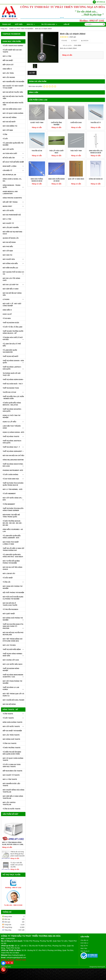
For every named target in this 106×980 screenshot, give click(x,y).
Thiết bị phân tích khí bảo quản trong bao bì (13, 484)
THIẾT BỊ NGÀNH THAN (11, 388)
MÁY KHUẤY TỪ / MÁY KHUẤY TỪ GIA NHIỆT (13, 87)
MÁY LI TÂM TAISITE (10, 779)
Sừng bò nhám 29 (96, 179)
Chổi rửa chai (76, 123)
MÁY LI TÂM (7, 56)
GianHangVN (101, 967)
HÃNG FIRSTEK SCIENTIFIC (12, 198)
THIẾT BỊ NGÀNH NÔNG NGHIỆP (11, 669)
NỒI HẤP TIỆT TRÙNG (13, 202)
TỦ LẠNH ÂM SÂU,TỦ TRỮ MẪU (12, 345)
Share (64, 41)
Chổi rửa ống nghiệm (56, 124)
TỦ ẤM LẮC (13, 582)
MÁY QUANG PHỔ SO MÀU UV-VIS (13, 273)
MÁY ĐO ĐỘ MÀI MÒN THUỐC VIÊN (13, 104)
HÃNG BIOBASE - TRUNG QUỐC (13, 186)
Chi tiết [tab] (32, 73)
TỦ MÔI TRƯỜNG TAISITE (12, 748)
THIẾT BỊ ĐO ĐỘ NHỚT (11, 356)
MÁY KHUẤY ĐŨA (13, 259)
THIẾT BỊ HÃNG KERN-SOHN (13, 380)
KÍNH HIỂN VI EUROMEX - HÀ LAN (13, 530)
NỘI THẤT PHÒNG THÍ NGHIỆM (13, 593)
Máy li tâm (84, 948)
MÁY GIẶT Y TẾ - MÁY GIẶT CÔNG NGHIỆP (12, 305)
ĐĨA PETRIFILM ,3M (9, 175)
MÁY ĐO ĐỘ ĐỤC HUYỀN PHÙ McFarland (13, 634)
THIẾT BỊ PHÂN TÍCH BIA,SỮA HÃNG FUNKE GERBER (13, 509)
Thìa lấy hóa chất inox (56, 152)
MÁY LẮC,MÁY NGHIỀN (11, 227)
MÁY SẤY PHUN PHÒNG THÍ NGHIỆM (12, 682)
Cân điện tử (84, 940)
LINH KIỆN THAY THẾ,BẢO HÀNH (13, 427)
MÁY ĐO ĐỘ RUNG (9, 242)
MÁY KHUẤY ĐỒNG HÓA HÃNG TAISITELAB (14, 791)
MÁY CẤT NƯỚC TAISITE (13, 726)
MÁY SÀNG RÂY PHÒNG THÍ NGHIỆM (13, 587)
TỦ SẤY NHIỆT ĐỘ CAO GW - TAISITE (13, 51)
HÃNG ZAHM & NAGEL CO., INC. (12, 180)
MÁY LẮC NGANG (9, 77)
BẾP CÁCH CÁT (8, 65)
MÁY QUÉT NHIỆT (9, 614)
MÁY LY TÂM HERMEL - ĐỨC (13, 489)
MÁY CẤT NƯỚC (8, 149)
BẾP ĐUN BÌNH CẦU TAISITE (12, 771)
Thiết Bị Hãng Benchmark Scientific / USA (13, 676)
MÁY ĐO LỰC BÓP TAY (13, 285)
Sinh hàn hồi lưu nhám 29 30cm (96, 152)
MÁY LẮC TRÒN (8, 73)
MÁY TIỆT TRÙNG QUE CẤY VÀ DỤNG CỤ (13, 695)
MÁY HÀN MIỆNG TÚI (10, 126)
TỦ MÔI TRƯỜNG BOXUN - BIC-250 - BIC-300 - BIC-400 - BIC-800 (13, 523)
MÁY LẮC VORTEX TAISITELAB (9, 803)
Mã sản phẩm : (68, 45)
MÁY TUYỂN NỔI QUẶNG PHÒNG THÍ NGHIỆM (11, 562)
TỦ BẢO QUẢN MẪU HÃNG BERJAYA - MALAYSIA (12, 404)
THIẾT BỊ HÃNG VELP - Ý (13, 447)
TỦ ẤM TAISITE (13, 714)
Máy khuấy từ (85, 951)
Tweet (74, 41)
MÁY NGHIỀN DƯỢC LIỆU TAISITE (11, 785)
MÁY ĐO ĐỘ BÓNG (9, 704)
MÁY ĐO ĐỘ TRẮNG (10, 117)
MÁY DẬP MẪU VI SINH (11, 289)
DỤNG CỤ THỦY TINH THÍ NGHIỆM (11, 416)
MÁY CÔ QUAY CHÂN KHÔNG (13, 113)
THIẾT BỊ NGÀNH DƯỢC (11, 323)
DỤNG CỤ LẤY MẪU (13, 422)
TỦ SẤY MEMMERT (9, 494)
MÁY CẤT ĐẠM (8, 130)
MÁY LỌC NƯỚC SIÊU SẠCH (13, 664)
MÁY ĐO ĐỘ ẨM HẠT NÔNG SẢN (12, 294)
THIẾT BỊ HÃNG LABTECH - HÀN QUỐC (13, 368)
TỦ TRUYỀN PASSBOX (10, 609)
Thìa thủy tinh (76, 151)
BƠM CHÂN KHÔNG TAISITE (13, 722)
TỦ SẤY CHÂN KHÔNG (13, 475)
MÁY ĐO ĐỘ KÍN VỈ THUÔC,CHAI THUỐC (10, 604)
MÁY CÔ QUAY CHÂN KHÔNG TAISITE (13, 759)
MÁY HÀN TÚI (7, 255)
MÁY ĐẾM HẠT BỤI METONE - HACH (13, 233)
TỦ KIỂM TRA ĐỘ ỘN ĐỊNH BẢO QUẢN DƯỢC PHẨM (12, 753)
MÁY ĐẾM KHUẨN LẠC (10, 268)
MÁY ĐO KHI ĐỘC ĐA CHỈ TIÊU (13, 456)
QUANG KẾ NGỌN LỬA (11, 238)
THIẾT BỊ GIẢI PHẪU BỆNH (13, 649)
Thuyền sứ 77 (96, 123)
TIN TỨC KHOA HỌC (47, 24)
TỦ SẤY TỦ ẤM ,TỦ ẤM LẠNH (12, 327)
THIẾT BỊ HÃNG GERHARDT (13, 451)
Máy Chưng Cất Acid (11, 660)
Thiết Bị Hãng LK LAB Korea (13, 688)
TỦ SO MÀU (7, 318)
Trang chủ (6, 24)
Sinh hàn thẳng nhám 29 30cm (37, 180)
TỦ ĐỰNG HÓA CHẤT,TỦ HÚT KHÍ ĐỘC (13, 338)
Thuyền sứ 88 (37, 151)
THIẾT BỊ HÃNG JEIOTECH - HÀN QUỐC (12, 442)
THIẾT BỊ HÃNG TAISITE (13, 436)
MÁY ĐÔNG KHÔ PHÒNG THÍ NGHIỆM (13, 619)
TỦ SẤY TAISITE (13, 718)
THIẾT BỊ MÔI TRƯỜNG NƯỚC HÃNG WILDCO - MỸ (13, 332)
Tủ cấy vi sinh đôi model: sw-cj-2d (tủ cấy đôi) (17, 865)
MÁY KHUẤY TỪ (8, 223)
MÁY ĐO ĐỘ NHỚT (9, 122)
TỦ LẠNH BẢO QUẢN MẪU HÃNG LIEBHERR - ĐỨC (12, 537)
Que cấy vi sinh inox (76, 179)
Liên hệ (62, 24)
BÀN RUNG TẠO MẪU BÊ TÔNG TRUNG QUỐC (11, 516)
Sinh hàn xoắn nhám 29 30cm (56, 180)
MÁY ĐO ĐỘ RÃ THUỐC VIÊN (13, 92)
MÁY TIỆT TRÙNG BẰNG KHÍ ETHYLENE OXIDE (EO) (12, 640)
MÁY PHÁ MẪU (8, 247)
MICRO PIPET (13, 206)
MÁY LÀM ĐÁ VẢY (9, 574)
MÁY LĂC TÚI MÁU (9, 645)
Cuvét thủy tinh (37, 123)
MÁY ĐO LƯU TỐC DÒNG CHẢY (11, 279)
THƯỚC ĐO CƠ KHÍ (13, 392)
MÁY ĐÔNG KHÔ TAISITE (11, 739)
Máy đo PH (84, 946)
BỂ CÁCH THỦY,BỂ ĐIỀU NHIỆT (13, 162)
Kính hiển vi (84, 943)
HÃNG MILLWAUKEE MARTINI (13, 460)
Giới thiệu (19, 24)
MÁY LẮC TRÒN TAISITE (11, 735)
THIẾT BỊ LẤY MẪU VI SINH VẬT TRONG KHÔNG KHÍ (14, 549)
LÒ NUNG (13, 299)
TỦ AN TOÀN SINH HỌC (13, 479)
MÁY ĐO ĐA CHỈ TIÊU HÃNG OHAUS (12, 568)
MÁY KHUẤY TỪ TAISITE (11, 775)
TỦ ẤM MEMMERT (9, 504)
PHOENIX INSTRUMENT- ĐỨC (13, 470)
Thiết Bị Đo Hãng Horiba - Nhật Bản (13, 655)
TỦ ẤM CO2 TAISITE (10, 743)
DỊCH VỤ (31, 24)
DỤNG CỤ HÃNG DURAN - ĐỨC (13, 432)
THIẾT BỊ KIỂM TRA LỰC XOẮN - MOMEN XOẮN (13, 398)
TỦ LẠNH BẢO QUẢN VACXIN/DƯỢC (10, 351)
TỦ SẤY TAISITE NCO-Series (13, 46)
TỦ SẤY (5, 139)
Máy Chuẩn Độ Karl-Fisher (13, 700)
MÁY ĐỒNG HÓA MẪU (13, 263)
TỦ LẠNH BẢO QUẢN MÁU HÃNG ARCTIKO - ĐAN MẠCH (13, 556)
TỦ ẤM (5, 134)
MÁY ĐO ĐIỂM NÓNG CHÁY (12, 109)
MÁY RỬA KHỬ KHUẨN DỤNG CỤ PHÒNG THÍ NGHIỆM (13, 598)
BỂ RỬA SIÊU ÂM (13, 158)
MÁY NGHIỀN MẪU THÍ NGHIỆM (13, 82)
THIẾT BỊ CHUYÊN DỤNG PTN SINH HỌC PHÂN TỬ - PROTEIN (13, 626)
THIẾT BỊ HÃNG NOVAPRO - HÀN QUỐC (12, 410)
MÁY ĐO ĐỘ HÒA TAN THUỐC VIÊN (13, 97)
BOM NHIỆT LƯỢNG (13, 166)
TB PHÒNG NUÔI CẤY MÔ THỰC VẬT (12, 374)
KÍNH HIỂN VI (7, 69)
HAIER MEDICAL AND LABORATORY (10, 193)
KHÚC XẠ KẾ (7, 314)
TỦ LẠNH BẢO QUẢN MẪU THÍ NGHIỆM (13, 144)
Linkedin (85, 41)
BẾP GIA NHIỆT (8, 60)
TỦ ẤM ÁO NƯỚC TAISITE (12, 809)
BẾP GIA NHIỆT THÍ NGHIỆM (12, 731)
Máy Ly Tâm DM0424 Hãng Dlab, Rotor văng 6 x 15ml (13, 843)
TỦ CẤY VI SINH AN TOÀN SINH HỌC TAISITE (12, 766)
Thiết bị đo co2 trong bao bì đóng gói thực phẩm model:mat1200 (17, 854)
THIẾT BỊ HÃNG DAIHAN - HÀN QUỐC (13, 362)
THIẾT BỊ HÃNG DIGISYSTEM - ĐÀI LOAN (13, 465)
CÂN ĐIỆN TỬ (13, 170)
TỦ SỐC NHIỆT (8, 578)
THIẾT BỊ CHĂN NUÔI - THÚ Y (13, 384)
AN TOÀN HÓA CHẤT (13, 153)
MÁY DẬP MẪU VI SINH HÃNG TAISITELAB (13, 797)
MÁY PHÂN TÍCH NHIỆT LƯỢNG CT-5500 (11, 543)
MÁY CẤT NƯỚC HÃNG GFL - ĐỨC (13, 499)
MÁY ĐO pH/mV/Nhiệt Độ (12, 215)
